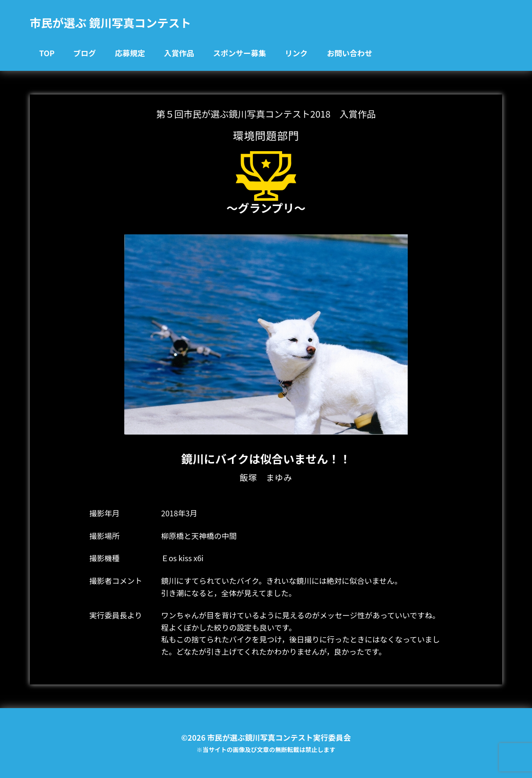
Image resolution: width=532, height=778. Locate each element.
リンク (296, 53)
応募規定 (130, 53)
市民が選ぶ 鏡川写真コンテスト (110, 22)
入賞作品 (179, 53)
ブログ (85, 53)
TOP (47, 53)
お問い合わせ (350, 53)
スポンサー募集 (240, 53)
